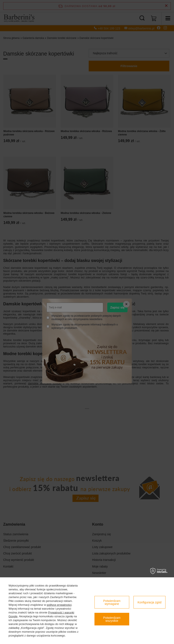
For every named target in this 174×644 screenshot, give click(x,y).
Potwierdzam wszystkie (112, 619)
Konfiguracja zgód (149, 602)
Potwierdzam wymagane (112, 602)
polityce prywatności (59, 605)
